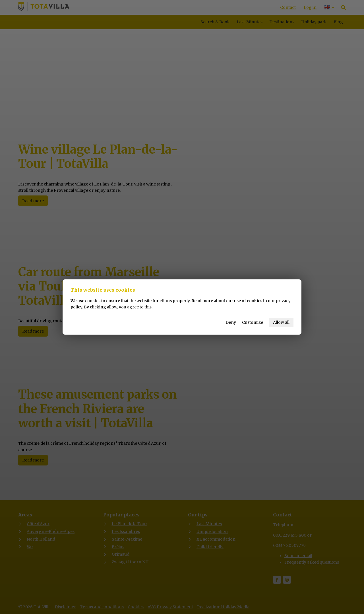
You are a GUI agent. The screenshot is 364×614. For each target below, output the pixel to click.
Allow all (281, 322)
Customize (253, 322)
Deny (231, 322)
